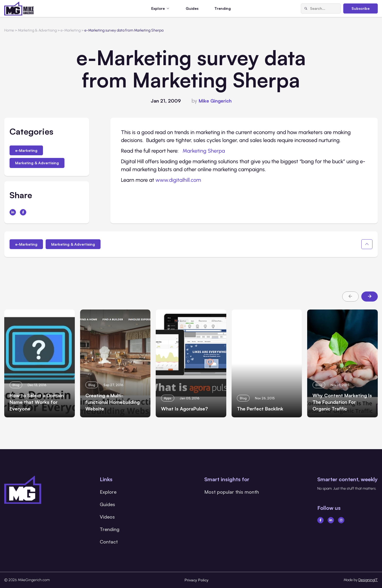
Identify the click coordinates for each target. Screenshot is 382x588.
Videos (107, 517)
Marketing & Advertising (37, 163)
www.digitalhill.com (178, 180)
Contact (109, 542)
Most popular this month (232, 492)
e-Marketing (26, 150)
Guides (192, 8)
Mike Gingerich (215, 101)
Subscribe (361, 8)
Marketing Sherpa (204, 151)
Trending (223, 8)
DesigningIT (368, 580)
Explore (108, 492)
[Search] (306, 8)
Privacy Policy (197, 580)
